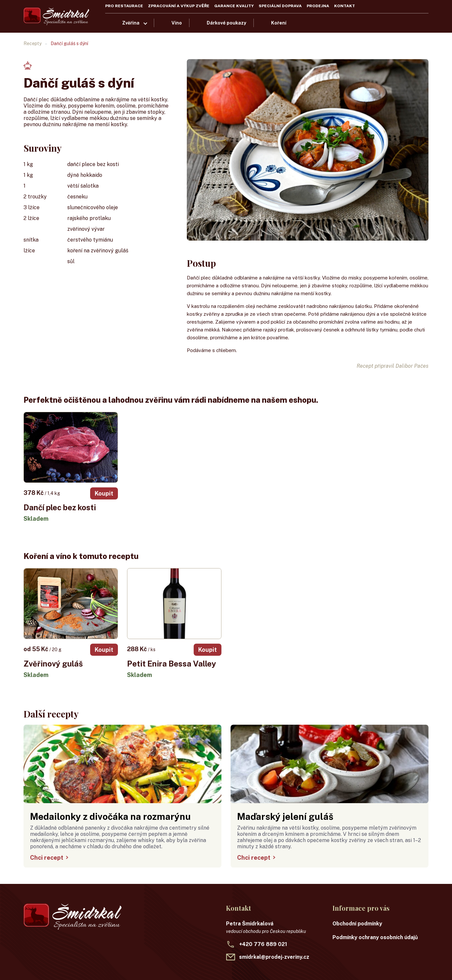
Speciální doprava (280, 6)
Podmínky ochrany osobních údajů (375, 937)
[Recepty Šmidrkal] (56, 16)
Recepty (32, 43)
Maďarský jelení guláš (285, 816)
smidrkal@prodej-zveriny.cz (274, 957)
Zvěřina (131, 23)
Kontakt (345, 6)
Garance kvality (234, 6)
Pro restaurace (124, 6)
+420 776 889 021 (263, 944)
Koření (279, 23)
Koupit (104, 493)
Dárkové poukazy (226, 23)
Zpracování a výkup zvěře (179, 6)
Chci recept (49, 858)
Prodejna (318, 6)
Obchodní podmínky (357, 924)
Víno (177, 23)
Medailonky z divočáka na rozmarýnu (110, 816)
